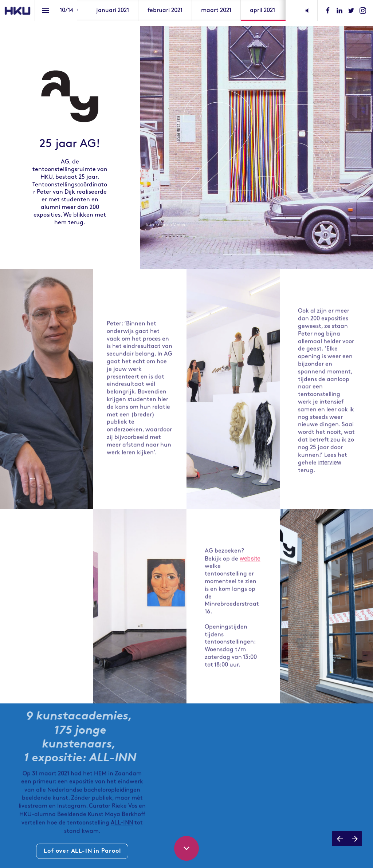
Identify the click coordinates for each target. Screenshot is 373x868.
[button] (307, 10)
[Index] (45, 10)
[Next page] (355, 839)
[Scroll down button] (186, 848)
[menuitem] (113, 10)
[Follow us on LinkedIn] (339, 11)
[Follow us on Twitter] (351, 11)
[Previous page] (339, 839)
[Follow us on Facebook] (328, 11)
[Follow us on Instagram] (363, 11)
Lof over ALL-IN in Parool (82, 851)
